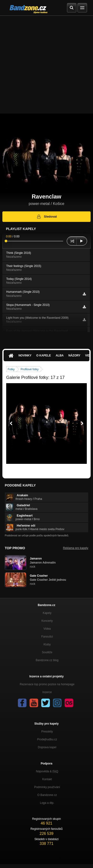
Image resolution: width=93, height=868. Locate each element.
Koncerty (47, 621)
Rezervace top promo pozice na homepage (47, 684)
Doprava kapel (47, 747)
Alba (59, 356)
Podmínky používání (47, 787)
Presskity (47, 732)
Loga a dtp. (47, 803)
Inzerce (47, 692)
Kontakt (47, 779)
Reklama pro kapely (76, 548)
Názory (74, 356)
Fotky (11, 369)
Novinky (25, 356)
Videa (47, 629)
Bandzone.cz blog (47, 660)
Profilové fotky (29, 369)
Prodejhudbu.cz (47, 739)
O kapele (44, 356)
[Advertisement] (46, 65)
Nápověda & (47, 771)
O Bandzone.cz (47, 795)
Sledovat (47, 217)
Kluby (47, 644)
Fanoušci (47, 637)
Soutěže (47, 652)
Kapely (47, 613)
